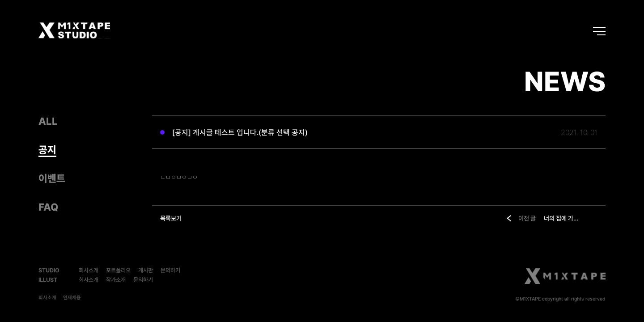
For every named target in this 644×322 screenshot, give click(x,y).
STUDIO (49, 270)
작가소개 (116, 280)
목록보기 (171, 218)
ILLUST (48, 280)
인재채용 (72, 298)
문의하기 (170, 270)
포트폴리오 (118, 270)
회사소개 (89, 270)
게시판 (146, 270)
